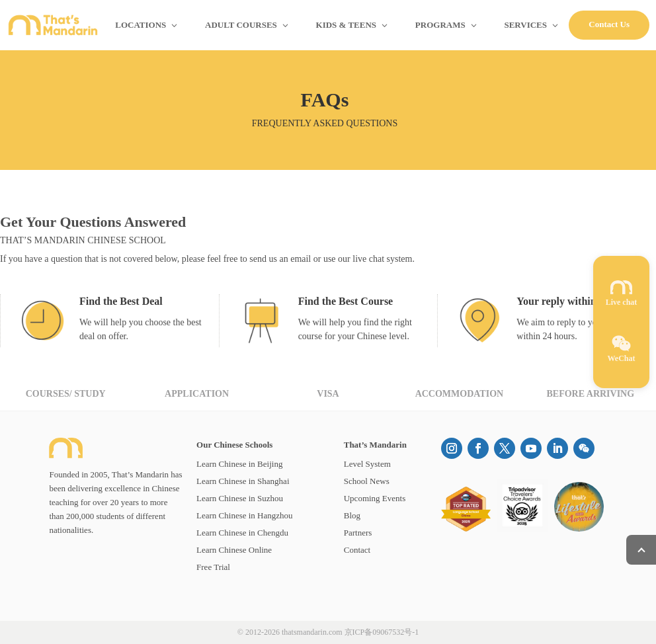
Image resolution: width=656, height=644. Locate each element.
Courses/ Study (66, 394)
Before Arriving (590, 394)
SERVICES (525, 25)
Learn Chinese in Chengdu (242, 533)
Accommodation (460, 394)
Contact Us (609, 24)
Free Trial (213, 567)
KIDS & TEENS (347, 25)
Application (197, 394)
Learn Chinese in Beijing (239, 464)
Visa (328, 394)
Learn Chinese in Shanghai (243, 481)
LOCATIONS (141, 25)
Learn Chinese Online (234, 550)
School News (367, 481)
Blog (352, 515)
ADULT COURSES (241, 25)
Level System (367, 464)
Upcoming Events (375, 498)
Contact (357, 550)
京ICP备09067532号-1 (382, 632)
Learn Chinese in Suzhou (240, 498)
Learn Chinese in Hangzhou (244, 515)
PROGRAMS (440, 25)
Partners (358, 533)
